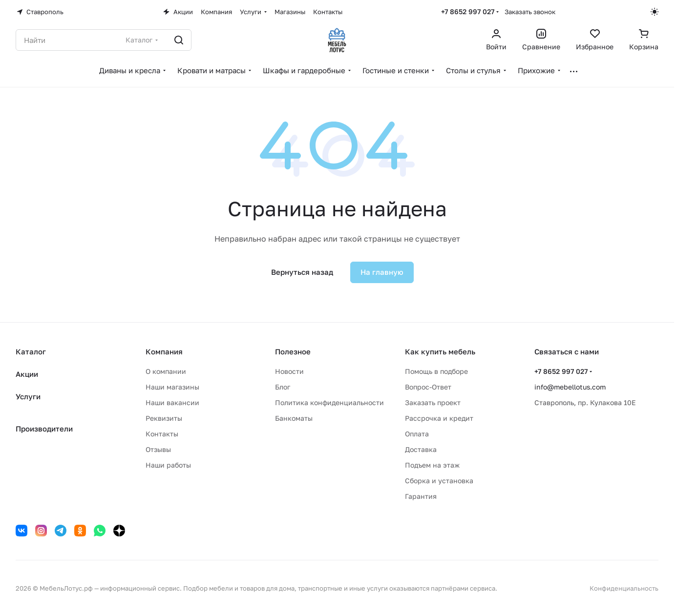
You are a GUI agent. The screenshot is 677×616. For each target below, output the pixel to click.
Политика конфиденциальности (329, 402)
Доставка (421, 449)
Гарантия (421, 496)
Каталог (31, 351)
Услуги (28, 396)
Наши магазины (172, 387)
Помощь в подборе (436, 371)
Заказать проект (433, 402)
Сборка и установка (439, 481)
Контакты (162, 434)
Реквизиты (164, 418)
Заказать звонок (530, 12)
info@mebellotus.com (570, 387)
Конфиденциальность (624, 588)
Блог (283, 387)
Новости (289, 371)
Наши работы (168, 465)
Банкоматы (294, 418)
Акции (27, 374)
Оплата (417, 434)
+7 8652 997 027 (468, 11)
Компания (164, 351)
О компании (166, 371)
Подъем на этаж (432, 465)
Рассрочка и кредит (439, 418)
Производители (44, 429)
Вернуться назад (302, 272)
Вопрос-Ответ (428, 387)
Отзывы (158, 449)
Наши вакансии (172, 402)
